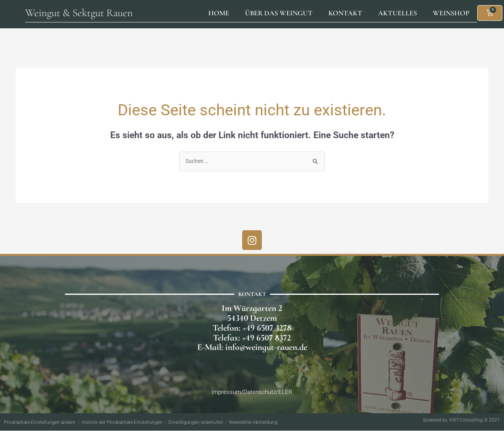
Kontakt (345, 13)
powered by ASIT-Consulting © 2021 (462, 420)
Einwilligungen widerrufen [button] (196, 423)
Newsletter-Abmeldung (253, 423)
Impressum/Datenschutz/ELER (252, 392)
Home (219, 13)
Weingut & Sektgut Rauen (79, 13)
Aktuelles (397, 13)
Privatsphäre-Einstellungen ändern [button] (40, 423)
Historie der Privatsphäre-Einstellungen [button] (122, 423)
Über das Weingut (279, 13)
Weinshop (451, 13)
